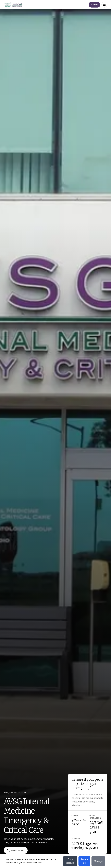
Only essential (70, 861)
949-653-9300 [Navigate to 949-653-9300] (79, 822)
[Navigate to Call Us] (94, 5)
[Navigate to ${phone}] (16, 850)
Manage (98, 861)
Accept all (84, 861)
